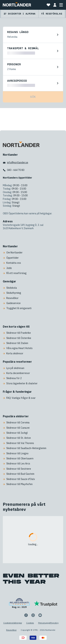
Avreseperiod (17, 81)
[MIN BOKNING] (55, 5)
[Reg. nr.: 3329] (19, 603)
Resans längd (18, 32)
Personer (14, 65)
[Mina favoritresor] (48, 5)
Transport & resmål (23, 49)
